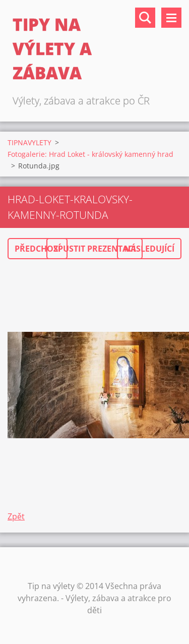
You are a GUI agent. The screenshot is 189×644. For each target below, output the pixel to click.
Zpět (16, 516)
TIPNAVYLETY (29, 142)
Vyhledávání (145, 18)
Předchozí (38, 249)
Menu (171, 18)
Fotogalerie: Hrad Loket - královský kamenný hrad (90, 154)
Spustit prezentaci (94, 249)
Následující (149, 249)
